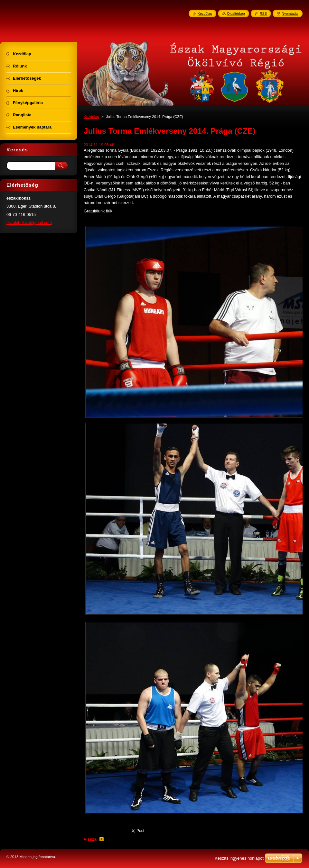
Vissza (90, 839)
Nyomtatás (290, 13)
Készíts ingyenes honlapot (239, 858)
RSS (263, 13)
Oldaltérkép (236, 13)
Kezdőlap (91, 117)
